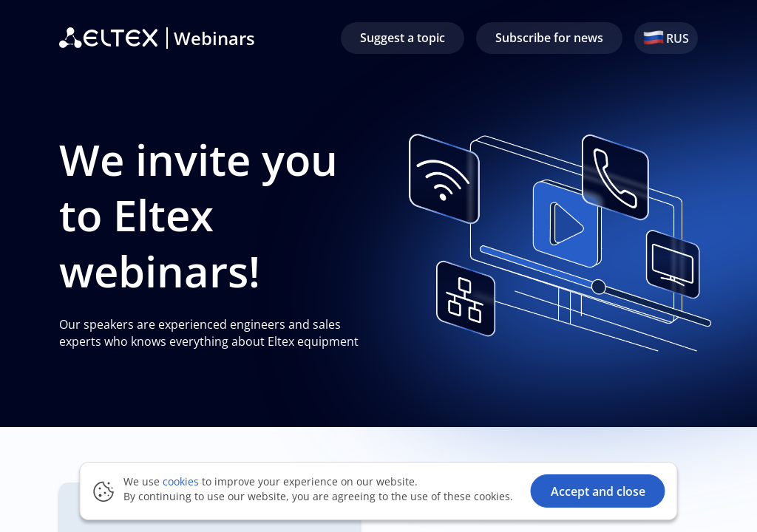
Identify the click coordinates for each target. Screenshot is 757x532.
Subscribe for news (549, 38)
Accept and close (598, 491)
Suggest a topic (403, 38)
